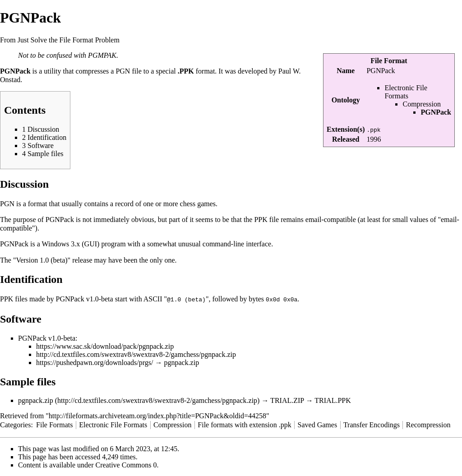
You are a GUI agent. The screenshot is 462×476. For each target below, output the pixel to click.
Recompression (428, 424)
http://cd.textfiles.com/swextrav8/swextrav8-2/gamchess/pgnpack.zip (136, 354)
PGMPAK (102, 55)
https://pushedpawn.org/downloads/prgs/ (95, 362)
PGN (123, 71)
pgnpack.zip (36, 400)
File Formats (54, 424)
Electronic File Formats (406, 92)
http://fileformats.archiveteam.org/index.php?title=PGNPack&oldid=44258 (157, 415)
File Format (389, 61)
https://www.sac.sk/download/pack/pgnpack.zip (105, 346)
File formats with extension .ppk (245, 424)
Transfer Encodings (372, 424)
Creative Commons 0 (126, 464)
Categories (15, 424)
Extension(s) (346, 129)
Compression (421, 104)
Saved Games (318, 424)
